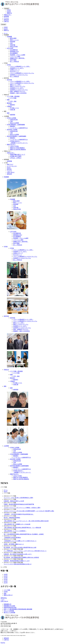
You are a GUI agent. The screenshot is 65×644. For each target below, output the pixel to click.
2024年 (6, 578)
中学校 (9, 65)
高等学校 (9, 80)
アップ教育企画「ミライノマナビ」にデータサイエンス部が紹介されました (25, 551)
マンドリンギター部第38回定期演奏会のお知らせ (18, 564)
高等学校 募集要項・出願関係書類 (17, 136)
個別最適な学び (14, 52)
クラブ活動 (13, 98)
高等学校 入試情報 (12, 130)
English (9, 12)
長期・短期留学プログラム (18, 91)
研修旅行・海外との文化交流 (18, 93)
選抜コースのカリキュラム (18, 86)
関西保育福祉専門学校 (10, 608)
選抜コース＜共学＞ (16, 85)
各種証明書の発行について (18, 154)
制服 (8, 100)
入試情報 (6, 446)
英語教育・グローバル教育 (18, 55)
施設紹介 (9, 103)
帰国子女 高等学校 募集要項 (18, 150)
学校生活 (6, 370)
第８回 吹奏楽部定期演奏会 (12, 518)
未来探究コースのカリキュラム (19, 75)
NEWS (9, 168)
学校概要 (9, 37)
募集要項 (13, 126)
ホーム (6, 33)
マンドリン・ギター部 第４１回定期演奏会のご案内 (18, 498)
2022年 (6, 581)
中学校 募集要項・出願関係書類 (16, 125)
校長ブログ (10, 164)
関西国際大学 (8, 604)
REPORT (9, 169)
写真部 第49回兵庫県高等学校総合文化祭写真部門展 (19, 504)
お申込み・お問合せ (16, 158)
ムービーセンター (12, 166)
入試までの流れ (14, 146)
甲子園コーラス (14, 108)
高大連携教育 (14, 53)
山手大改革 (10, 48)
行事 (11, 121)
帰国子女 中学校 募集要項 (17, 148)
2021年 (6, 583)
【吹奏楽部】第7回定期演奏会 (12, 538)
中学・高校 (13, 101)
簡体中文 (9, 13)
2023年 (6, 579)
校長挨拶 (13, 42)
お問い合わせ (11, 172)
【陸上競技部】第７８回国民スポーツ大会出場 (17, 524)
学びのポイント (14, 71)
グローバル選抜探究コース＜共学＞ (20, 66)
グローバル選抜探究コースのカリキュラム (22, 73)
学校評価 (13, 45)
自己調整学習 (14, 50)
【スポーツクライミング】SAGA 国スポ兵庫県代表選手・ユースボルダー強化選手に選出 (29, 511)
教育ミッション (14, 40)
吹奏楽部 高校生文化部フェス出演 (14, 501)
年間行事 (13, 110)
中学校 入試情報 (11, 118)
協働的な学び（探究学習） (18, 58)
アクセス (6, 18)
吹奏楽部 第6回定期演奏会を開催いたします (17, 561)
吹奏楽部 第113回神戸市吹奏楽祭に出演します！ (18, 554)
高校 (5, 593)
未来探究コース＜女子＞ (17, 68)
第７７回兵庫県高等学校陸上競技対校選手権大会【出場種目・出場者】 (24, 534)
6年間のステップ (15, 70)
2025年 (6, 576)
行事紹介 (9, 106)
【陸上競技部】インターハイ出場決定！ (15, 531)
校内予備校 (13, 60)
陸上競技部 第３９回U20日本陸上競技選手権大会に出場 (20, 547)
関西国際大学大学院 (9, 606)
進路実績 (13, 115)
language (7, 8)
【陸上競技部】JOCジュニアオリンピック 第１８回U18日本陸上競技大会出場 (26, 521)
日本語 (9, 10)
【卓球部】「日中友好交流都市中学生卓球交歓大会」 (19, 514)
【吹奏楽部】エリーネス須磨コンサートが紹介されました (20, 541)
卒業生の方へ (8, 15)
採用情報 (6, 16)
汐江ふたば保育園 (9, 611)
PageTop (3, 643)
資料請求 (6, 20)
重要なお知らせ (8, 595)
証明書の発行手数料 (16, 156)
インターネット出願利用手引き (19, 128)
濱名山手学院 (14, 47)
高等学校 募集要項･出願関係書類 (19, 466)
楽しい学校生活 (14, 61)
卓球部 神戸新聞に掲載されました (14, 544)
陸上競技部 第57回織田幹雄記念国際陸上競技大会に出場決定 (21, 557)
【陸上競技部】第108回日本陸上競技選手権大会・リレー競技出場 (22, 528)
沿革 (11, 43)
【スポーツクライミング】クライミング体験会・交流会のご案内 (22, 508)
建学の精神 (13, 38)
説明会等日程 (14, 120)
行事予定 (6, 21)
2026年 (6, 574)
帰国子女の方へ (11, 145)
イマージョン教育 (15, 57)
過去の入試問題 (14, 123)
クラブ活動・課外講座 (13, 96)
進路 (8, 113)
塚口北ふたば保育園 (9, 612)
